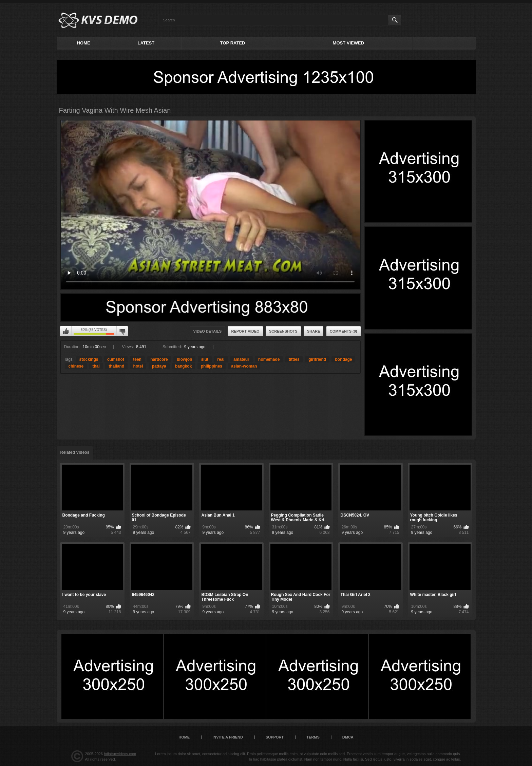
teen (137, 359)
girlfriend (317, 359)
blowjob (184, 359)
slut (205, 359)
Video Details (208, 331)
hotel (138, 366)
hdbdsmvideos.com (120, 754)
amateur (241, 359)
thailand (116, 366)
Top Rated (233, 43)
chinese (76, 366)
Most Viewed (348, 43)
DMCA (348, 737)
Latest (146, 43)
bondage (343, 359)
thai (96, 366)
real (221, 359)
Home (84, 43)
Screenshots (283, 331)
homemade (269, 359)
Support (275, 737)
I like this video (66, 331)
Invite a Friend (228, 737)
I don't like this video (122, 331)
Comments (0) (344, 331)
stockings (89, 359)
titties (294, 359)
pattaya (159, 366)
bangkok (183, 366)
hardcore (159, 359)
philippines (212, 366)
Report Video (245, 331)
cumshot (116, 359)
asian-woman (244, 366)
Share (314, 331)
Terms (313, 737)
